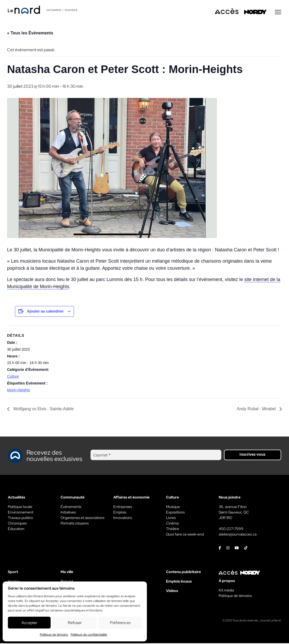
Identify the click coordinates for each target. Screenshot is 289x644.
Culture (13, 377)
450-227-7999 (231, 529)
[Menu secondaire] (278, 13)
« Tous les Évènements (30, 34)
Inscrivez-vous (252, 455)
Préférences (120, 623)
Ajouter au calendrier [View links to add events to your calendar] (45, 312)
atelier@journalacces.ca (238, 535)
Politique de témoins (54, 635)
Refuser (75, 623)
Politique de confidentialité (89, 635)
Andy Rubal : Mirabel (257, 410)
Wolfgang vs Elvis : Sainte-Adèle (43, 410)
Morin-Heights (18, 391)
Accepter (29, 623)
